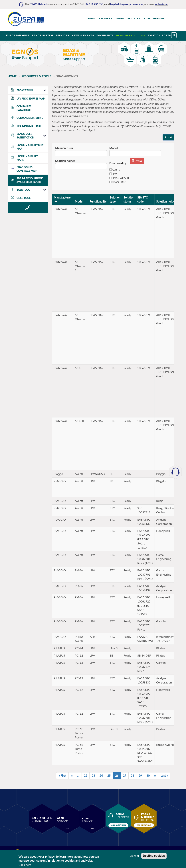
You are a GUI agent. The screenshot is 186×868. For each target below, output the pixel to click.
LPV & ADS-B (117, 178)
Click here (25, 865)
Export (166, 137)
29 (139, 776)
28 (132, 776)
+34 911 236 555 (94, 4)
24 (100, 776)
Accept (135, 856)
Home (91, 19)
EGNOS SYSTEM (43, 35)
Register (134, 19)
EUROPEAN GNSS (18, 35)
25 (108, 776)
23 (93, 776)
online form (161, 4)
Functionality (96, 202)
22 (85, 776)
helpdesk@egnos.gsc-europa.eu (127, 4)
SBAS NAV (116, 182)
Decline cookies (154, 856)
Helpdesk (105, 19)
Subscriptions (154, 19)
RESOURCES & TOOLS (131, 36)
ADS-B (113, 170)
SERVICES (62, 35)
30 (147, 776)
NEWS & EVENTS (83, 35)
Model (112, 148)
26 (116, 776)
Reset (135, 161)
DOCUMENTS (105, 35)
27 (124, 776)
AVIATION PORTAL (160, 35)
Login (120, 19)
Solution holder (63, 161)
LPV (111, 174)
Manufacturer (62, 148)
